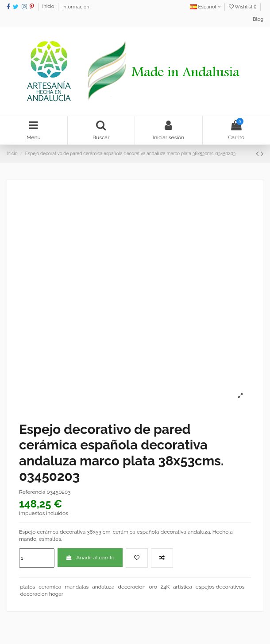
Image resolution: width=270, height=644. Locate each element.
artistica (183, 587)
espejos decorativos (220, 587)
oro (153, 587)
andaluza (103, 587)
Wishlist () (243, 7)
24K (165, 587)
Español (205, 7)
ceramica (50, 587)
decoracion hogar (42, 594)
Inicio (49, 7)
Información (76, 7)
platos (27, 587)
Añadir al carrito (90, 558)
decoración (131, 587)
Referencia (32, 492)
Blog (258, 19)
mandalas (77, 587)
